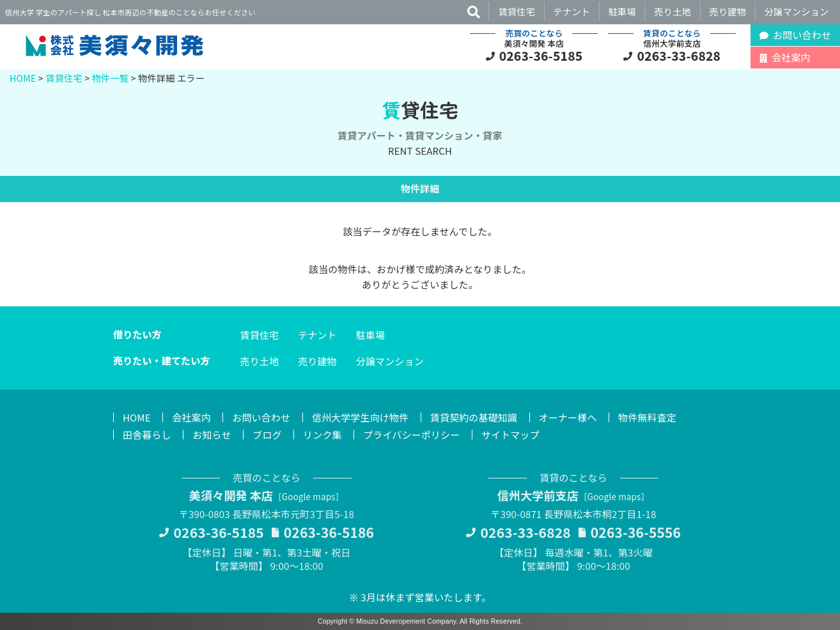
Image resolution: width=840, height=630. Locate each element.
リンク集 (323, 435)
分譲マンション (797, 11)
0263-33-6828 (679, 56)
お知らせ (212, 435)
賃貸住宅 (517, 11)
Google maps (309, 496)
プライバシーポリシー (411, 435)
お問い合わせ (261, 417)
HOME (23, 78)
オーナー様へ (568, 417)
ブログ (267, 435)
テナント (572, 11)
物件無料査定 (647, 417)
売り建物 (728, 11)
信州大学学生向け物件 (361, 417)
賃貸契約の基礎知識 (474, 417)
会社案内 (191, 417)
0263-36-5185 (541, 56)
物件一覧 (111, 78)
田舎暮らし (147, 435)
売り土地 (673, 11)
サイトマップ (510, 435)
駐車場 (622, 11)
